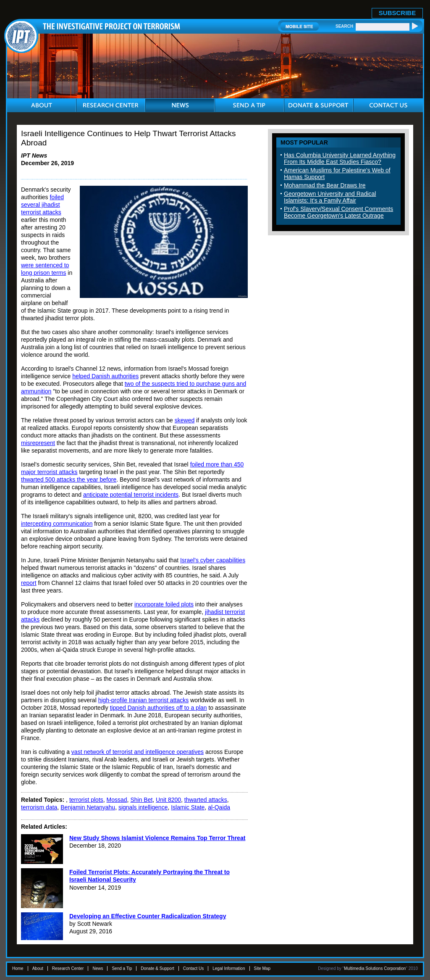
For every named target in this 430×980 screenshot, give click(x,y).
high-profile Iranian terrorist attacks (144, 700)
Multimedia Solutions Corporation (375, 968)
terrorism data (39, 807)
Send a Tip (122, 968)
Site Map (262, 968)
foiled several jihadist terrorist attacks (42, 205)
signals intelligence (143, 807)
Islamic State (188, 807)
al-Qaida (219, 807)
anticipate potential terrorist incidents (131, 495)
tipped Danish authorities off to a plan (159, 708)
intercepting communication (57, 524)
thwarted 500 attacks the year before (69, 479)
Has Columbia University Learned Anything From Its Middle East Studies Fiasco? (340, 158)
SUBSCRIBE (397, 13)
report (29, 583)
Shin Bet (141, 800)
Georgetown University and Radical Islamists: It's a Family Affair (330, 197)
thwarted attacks (206, 800)
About (38, 968)
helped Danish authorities (105, 376)
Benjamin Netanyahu (88, 807)
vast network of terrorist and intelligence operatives (138, 752)
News (98, 968)
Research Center (68, 968)
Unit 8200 (168, 800)
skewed (185, 420)
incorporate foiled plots (164, 604)
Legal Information (229, 968)
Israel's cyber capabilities (213, 560)
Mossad (117, 800)
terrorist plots (86, 800)
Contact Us (193, 968)
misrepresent (38, 443)
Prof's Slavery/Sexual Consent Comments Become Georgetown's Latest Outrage (338, 212)
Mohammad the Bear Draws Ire (325, 185)
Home (18, 968)
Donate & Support (157, 968)
